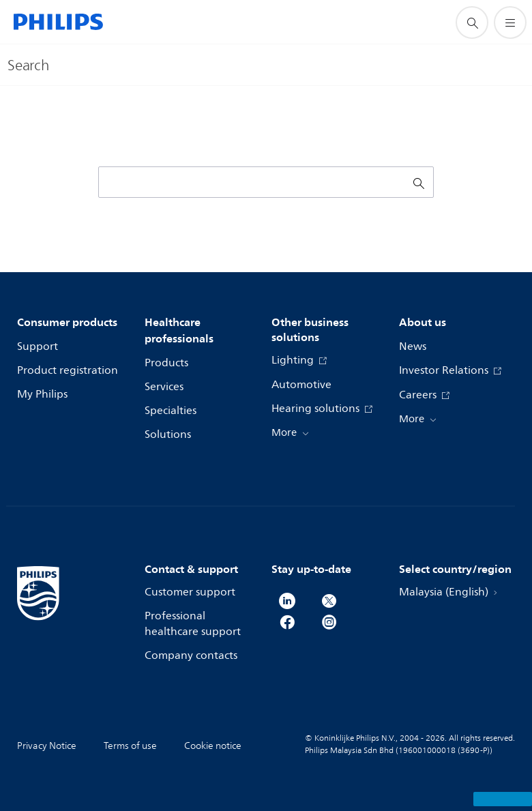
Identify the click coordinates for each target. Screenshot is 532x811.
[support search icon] (472, 23)
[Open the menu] (510, 23)
